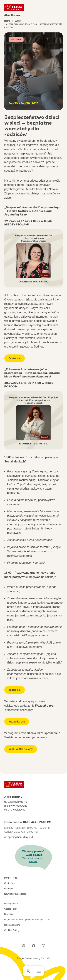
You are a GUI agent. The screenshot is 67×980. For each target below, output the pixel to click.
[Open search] (28, 971)
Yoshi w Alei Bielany (21, 749)
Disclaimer (9, 914)
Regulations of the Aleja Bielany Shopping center (28, 920)
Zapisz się (15, 358)
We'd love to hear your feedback (33, 860)
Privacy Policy (11, 904)
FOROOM (11, 386)
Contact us (9, 883)
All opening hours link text (19, 837)
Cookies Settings (12, 930)
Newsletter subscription (15, 894)
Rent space (10, 889)
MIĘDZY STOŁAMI (17, 224)
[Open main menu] (39, 971)
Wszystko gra (17, 722)
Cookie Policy (11, 909)
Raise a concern (12, 925)
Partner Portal (11, 878)
